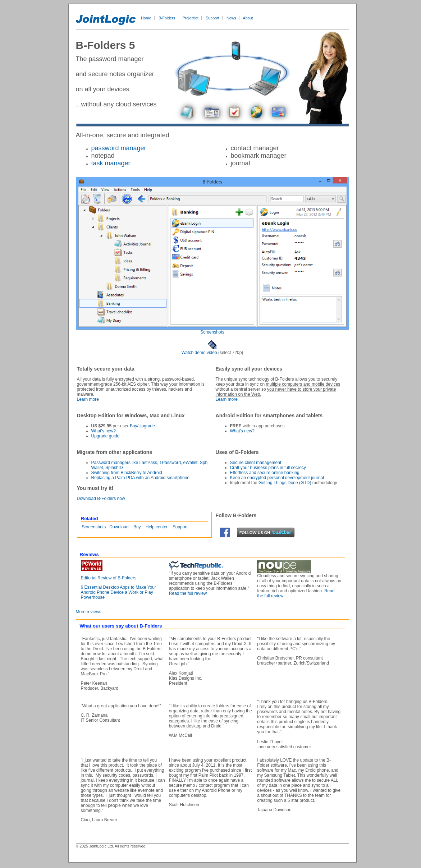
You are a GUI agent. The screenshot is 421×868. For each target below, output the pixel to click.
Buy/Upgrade (142, 426)
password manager (119, 148)
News (231, 18)
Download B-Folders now (101, 499)
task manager (111, 163)
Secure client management (256, 463)
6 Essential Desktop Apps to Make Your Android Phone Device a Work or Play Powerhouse (118, 592)
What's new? (104, 431)
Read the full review (188, 593)
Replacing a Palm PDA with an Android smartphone (141, 478)
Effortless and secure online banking (265, 473)
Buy (137, 527)
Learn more (88, 399)
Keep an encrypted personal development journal (277, 478)
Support (212, 18)
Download (119, 527)
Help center (157, 527)
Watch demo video (199, 353)
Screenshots (212, 332)
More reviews (89, 612)
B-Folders (167, 18)
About (248, 18)
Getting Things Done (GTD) (285, 483)
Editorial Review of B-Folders (109, 578)
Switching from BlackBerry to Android (127, 473)
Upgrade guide (106, 436)
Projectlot (191, 18)
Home (146, 18)
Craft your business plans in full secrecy (268, 468)
